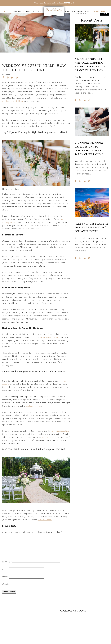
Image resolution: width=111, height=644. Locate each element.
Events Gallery (69, 11)
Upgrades (27, 11)
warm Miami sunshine (60, 431)
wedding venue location (50, 337)
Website (6, 584)
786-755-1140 (69, 3)
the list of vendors (34, 406)
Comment (7, 562)
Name (5, 569)
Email (5, 577)
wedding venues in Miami (13, 101)
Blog (87, 11)
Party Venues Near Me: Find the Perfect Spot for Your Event (91, 228)
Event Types (37, 11)
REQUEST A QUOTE (100, 11)
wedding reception (49, 437)
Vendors (80, 11)
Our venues (17, 11)
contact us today (45, 520)
